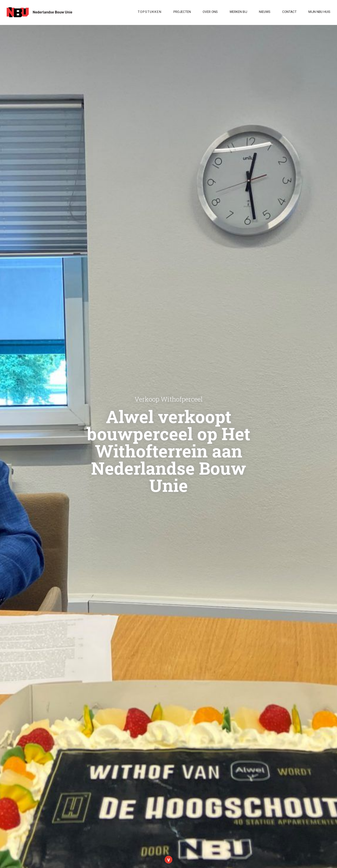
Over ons (210, 12)
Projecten (182, 12)
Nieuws (265, 12)
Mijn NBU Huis (319, 12)
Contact (289, 12)
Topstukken (150, 12)
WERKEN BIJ (238, 12)
